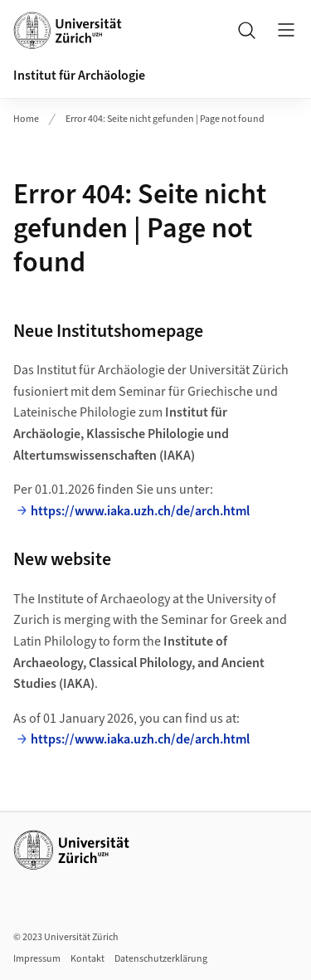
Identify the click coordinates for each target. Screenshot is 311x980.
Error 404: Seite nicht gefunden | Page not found (165, 119)
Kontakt (87, 959)
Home (26, 119)
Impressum (37, 959)
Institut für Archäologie (79, 76)
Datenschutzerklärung (161, 959)
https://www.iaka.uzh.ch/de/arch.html (140, 511)
